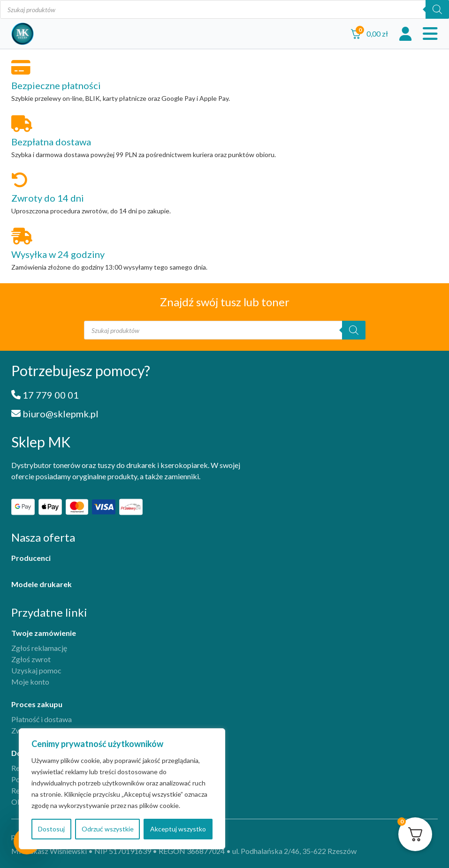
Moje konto (30, 682)
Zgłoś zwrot (31, 659)
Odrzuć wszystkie (108, 829)
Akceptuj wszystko (178, 829)
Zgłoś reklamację (39, 648)
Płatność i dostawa (42, 719)
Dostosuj (51, 829)
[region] (122, 789)
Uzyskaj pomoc (36, 670)
